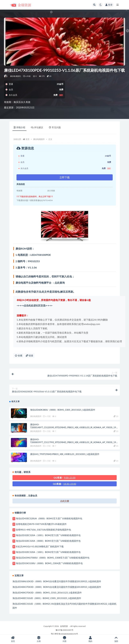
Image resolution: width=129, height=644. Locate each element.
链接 (29, 355)
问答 (64, 639)
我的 (90, 639)
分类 (39, 639)
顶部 (116, 639)
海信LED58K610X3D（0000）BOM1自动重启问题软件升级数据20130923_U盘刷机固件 (57, 581)
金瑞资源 (64, 626)
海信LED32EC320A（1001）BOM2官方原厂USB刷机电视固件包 (48, 535)
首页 (28, 139)
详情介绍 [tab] (19, 127)
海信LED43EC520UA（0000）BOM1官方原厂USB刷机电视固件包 (49, 518)
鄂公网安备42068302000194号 (64, 634)
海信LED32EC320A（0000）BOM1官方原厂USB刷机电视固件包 (48, 541)
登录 (109, 5)
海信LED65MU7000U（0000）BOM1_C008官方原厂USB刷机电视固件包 (53, 558)
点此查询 (60, 283)
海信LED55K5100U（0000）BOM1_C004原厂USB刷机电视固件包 (49, 563)
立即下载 (65, 177)
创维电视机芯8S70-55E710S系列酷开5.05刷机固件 (41, 524)
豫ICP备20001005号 (64, 630)
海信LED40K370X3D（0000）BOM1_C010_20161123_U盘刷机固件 (47, 593)
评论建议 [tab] (37, 127)
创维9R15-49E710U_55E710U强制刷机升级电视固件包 (44, 530)
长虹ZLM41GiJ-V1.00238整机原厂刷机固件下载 (40, 546)
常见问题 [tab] (55, 127)
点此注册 (65, 501)
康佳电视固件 (15, 76)
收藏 (19, 355)
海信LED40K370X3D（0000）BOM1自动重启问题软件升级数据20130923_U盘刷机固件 (57, 587)
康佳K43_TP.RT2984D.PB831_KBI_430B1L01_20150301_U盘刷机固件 (65, 454)
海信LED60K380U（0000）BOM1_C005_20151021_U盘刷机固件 (63, 410)
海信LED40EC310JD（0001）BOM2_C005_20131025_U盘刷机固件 (47, 598)
